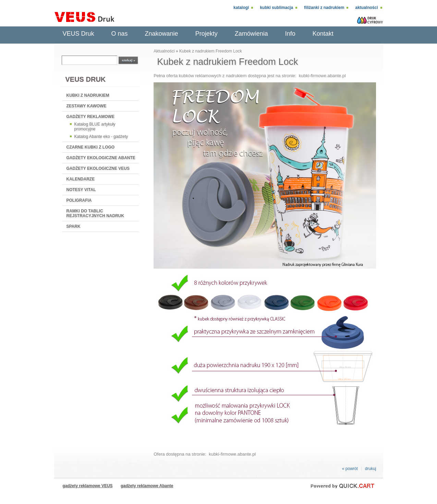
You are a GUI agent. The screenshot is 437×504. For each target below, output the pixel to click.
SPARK (74, 226)
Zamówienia (251, 34)
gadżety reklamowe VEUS (88, 486)
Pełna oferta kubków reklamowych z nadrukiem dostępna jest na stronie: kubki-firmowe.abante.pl (250, 76)
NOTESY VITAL (81, 190)
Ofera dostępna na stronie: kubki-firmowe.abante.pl (205, 454)
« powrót (350, 469)
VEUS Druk (78, 34)
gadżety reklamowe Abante (147, 486)
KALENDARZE (81, 179)
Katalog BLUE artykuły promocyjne (95, 127)
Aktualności (366, 8)
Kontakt (323, 34)
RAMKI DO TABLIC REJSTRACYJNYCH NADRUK (95, 213)
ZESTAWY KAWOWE (87, 106)
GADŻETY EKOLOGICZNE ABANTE (101, 158)
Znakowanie (162, 34)
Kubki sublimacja (276, 8)
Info (290, 34)
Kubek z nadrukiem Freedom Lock (211, 51)
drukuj (371, 469)
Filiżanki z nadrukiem (324, 8)
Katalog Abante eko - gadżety (101, 137)
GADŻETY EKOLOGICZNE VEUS (98, 168)
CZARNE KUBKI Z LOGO (91, 147)
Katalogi (241, 8)
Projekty (207, 34)
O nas (120, 34)
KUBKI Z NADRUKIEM (88, 95)
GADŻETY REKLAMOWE (90, 117)
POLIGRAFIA (79, 200)
